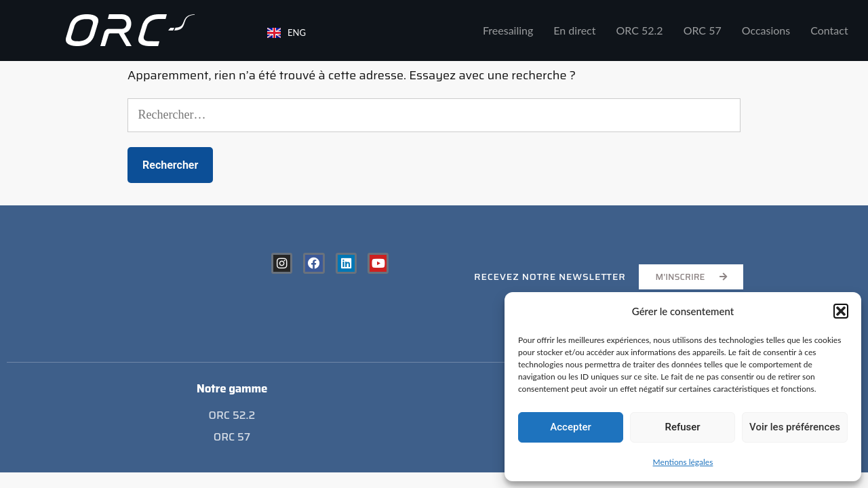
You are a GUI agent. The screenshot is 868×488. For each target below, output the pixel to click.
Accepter (570, 427)
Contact (829, 30)
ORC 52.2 (640, 30)
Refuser (682, 427)
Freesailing (508, 30)
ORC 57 (703, 30)
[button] (841, 311)
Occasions (766, 30)
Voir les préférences (795, 427)
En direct (574, 30)
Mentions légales (683, 462)
